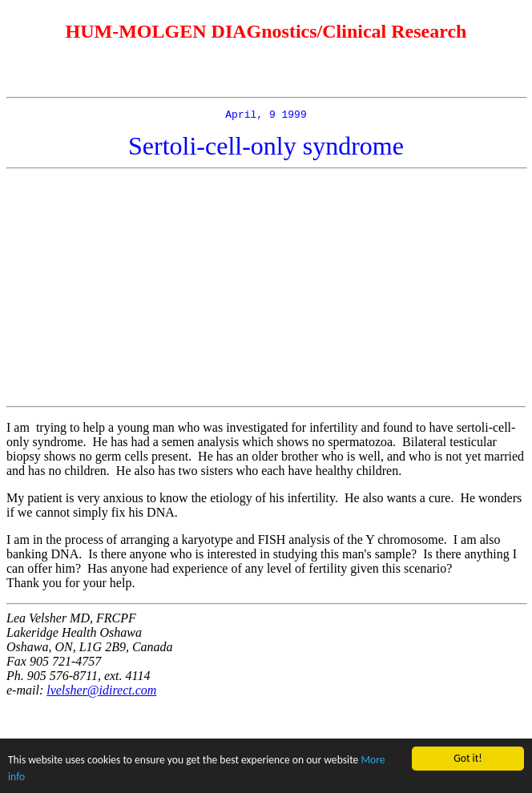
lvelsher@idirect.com (101, 692)
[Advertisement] (269, 290)
